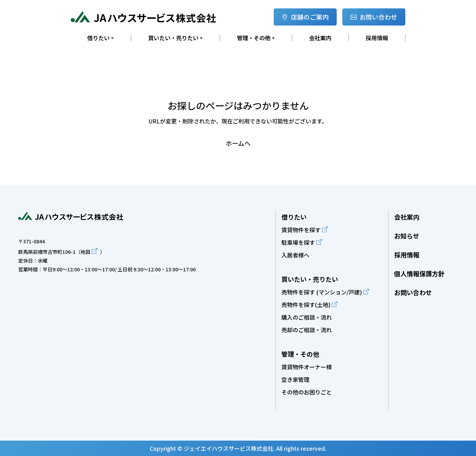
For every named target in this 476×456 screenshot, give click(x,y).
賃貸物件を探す (301, 230)
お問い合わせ (374, 17)
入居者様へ (295, 255)
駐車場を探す (298, 242)
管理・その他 (300, 354)
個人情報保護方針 (419, 273)
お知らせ (407, 236)
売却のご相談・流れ (307, 330)
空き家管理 (295, 379)
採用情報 (377, 38)
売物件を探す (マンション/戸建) (322, 292)
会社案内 (320, 38)
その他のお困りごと (307, 392)
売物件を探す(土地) (306, 305)
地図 (85, 252)
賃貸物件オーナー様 (307, 367)
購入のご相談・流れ (307, 317)
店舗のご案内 (305, 17)
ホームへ (238, 143)
